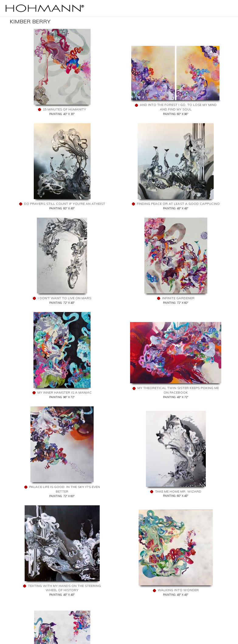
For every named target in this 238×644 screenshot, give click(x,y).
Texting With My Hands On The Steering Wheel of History (64, 588)
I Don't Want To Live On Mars (64, 298)
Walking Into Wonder (178, 590)
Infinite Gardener (178, 298)
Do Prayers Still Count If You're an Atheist (65, 204)
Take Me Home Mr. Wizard (178, 491)
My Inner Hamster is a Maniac (65, 393)
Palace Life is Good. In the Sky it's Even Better (65, 489)
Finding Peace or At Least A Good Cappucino (178, 204)
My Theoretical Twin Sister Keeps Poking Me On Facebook (178, 390)
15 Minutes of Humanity (64, 109)
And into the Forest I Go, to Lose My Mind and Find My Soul (178, 107)
